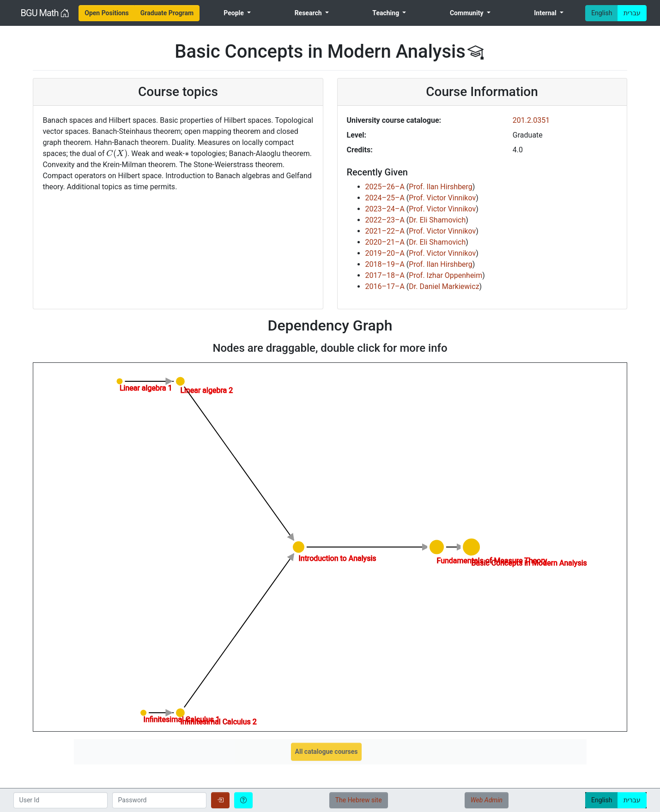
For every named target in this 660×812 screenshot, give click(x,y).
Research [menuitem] (309, 13)
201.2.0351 (531, 120)
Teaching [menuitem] (386, 13)
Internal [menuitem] (546, 13)
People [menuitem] (234, 13)
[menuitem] (107, 13)
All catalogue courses (327, 752)
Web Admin (487, 800)
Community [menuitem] (467, 13)
